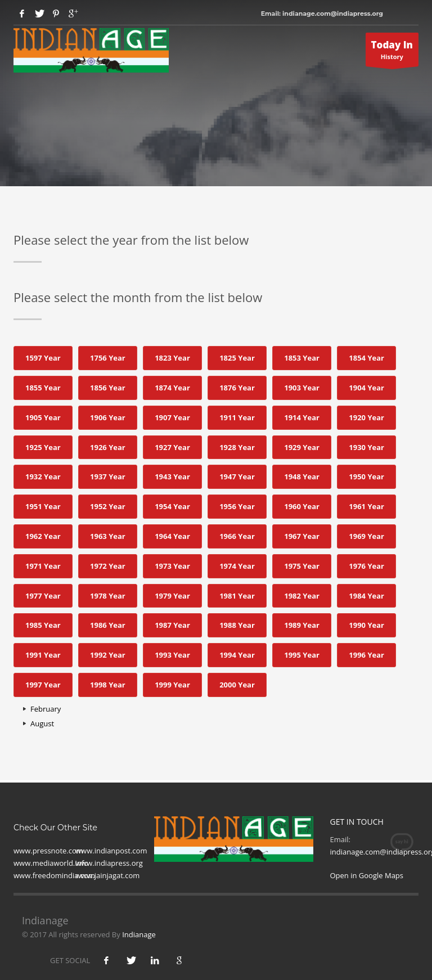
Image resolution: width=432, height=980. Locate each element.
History (392, 52)
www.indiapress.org (109, 863)
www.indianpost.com (111, 851)
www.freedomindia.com (54, 875)
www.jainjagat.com (107, 875)
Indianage (139, 934)
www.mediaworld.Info (51, 863)
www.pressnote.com (48, 851)
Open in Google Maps (367, 875)
